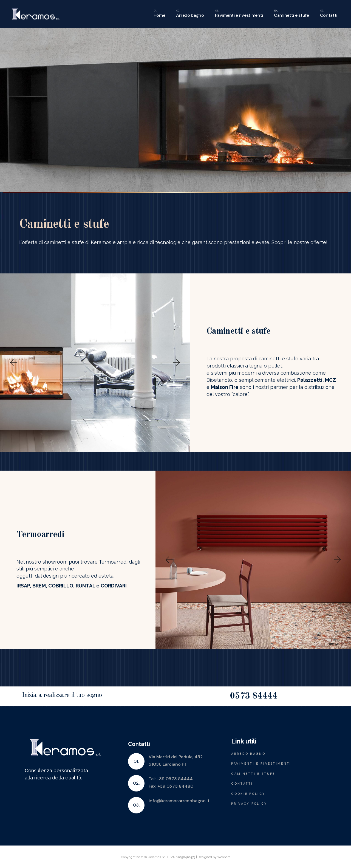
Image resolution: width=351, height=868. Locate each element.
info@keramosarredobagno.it (179, 801)
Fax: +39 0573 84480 (171, 786)
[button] (13, 363)
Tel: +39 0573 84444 (171, 779)
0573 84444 (254, 696)
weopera (224, 857)
